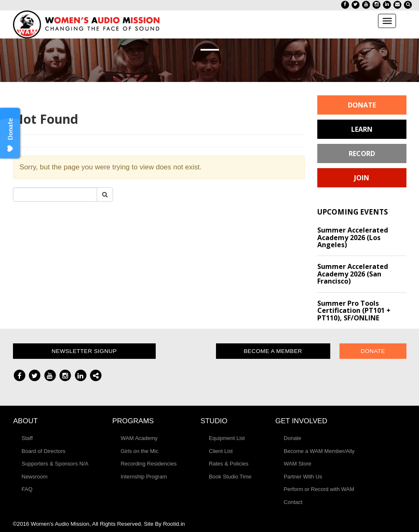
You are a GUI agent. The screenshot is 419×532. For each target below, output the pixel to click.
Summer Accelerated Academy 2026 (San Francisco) (353, 274)
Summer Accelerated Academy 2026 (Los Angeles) (353, 237)
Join (362, 178)
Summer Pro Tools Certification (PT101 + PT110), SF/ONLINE (354, 311)
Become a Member (273, 351)
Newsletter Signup (84, 351)
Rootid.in (174, 524)
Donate (362, 105)
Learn (362, 129)
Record (362, 153)
